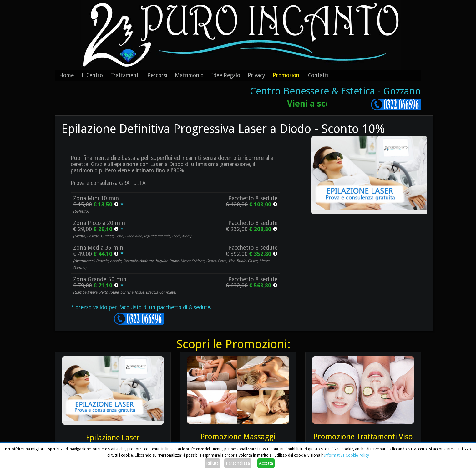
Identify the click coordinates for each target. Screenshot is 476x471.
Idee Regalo (226, 75)
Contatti (318, 75)
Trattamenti (125, 75)
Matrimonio (189, 75)
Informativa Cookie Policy (347, 455)
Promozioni (287, 75)
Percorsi (157, 75)
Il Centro (92, 75)
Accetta (266, 463)
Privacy (256, 75)
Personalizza (238, 463)
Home (66, 75)
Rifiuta (212, 463)
